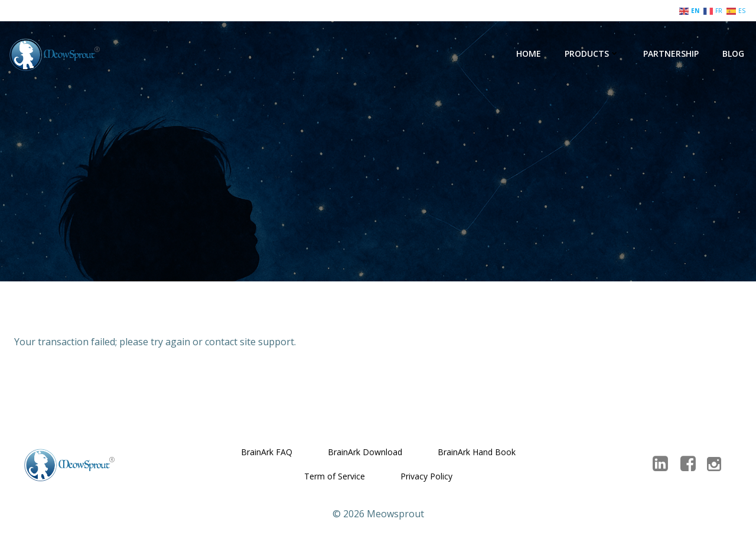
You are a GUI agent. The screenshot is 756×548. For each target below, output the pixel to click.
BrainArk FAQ (267, 452)
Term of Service (335, 476)
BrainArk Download (365, 452)
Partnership (671, 53)
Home (529, 53)
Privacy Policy (426, 476)
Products (592, 53)
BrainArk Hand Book (477, 452)
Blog (733, 53)
